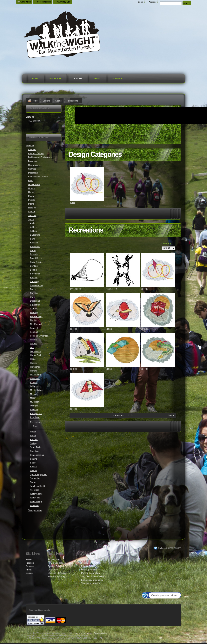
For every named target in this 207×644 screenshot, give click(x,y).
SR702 (145, 369)
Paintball (34, 410)
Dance (33, 289)
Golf (32, 347)
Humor (31, 192)
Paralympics (36, 413)
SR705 (145, 289)
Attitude (34, 231)
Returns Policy (54, 566)
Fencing (34, 312)
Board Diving (36, 258)
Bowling (34, 266)
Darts (33, 297)
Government (34, 184)
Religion (32, 208)
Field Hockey (36, 316)
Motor (33, 398)
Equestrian (35, 305)
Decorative (33, 173)
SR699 (74, 369)
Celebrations (34, 165)
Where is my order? (57, 576)
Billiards (34, 254)
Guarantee (53, 570)
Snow (33, 463)
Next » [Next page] (171, 415)
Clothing (32, 169)
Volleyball (35, 490)
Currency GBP (64, 2)
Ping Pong (35, 417)
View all (30, 117)
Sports (58, 101)
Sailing (33, 443)
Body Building (37, 262)
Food (31, 181)
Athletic (34, 227)
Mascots (34, 394)
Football (34, 332)
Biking (33, 250)
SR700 (74, 409)
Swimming (35, 478)
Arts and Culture (36, 153)
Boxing (33, 270)
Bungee (34, 278)
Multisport (35, 402)
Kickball (34, 382)
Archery (34, 223)
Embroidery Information (92, 580)
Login (141, 2)
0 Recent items (44, 2)
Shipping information (57, 573)
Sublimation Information (92, 576)
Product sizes (54, 559)
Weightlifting (36, 502)
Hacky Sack (36, 355)
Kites (73, 203)
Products (56, 79)
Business (33, 161)
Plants (31, 204)
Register (153, 2)
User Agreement (89, 570)
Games (33, 344)
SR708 (109, 369)
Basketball (35, 246)
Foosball (34, 328)
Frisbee (34, 340)
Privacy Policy (88, 566)
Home (35, 79)
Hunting (34, 371)
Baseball (34, 243)
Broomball (35, 274)
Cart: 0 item (26, 2)
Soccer (33, 467)
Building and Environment (40, 157)
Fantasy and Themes (38, 177)
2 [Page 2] (129, 415)
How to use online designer (60, 563)
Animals (32, 149)
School (31, 212)
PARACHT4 (111, 289)
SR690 (145, 329)
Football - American (39, 336)
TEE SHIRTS (34, 121)
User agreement (81, 633)
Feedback (86, 563)
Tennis (33, 482)
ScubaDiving (36, 447)
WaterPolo (35, 498)
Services (32, 215)
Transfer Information (91, 583)
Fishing (33, 320)
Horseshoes (36, 367)
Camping (34, 281)
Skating (34, 459)
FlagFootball (36, 324)
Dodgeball (35, 301)
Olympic (34, 406)
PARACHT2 (76, 289)
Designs (77, 79)
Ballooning (35, 235)
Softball (34, 470)
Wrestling (35, 505)
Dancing (34, 293)
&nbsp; (87, 184)
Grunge (32, 188)
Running (34, 439)
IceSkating (35, 378)
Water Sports (36, 494)
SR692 (109, 329)
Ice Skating (35, 375)
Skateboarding (37, 455)
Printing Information (90, 573)
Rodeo (33, 432)
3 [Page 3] (132, 415)
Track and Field (37, 486)
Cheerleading (36, 285)
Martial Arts (35, 390)
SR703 (74, 329)
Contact (117, 79)
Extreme (34, 309)
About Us (86, 559)
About (97, 79)
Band (33, 239)
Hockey (34, 363)
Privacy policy (100, 633)
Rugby (33, 436)
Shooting (34, 451)
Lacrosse (34, 386)
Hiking (33, 359)
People (31, 200)
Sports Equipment (39, 474)
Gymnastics (36, 351)
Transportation (35, 510)
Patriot (31, 196)
